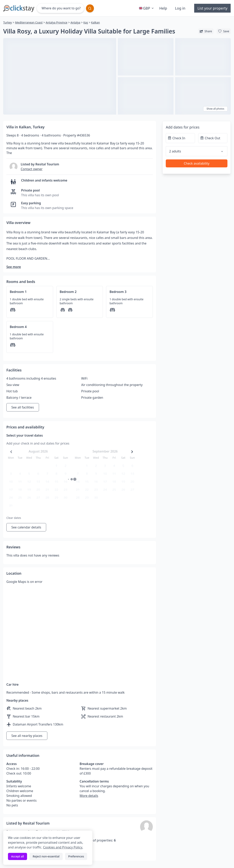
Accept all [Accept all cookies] (18, 856)
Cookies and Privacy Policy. (63, 847)
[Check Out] (213, 138)
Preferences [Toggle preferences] (76, 856)
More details (89, 796)
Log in (180, 8)
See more (14, 267)
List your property (212, 8)
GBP (147, 8)
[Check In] (180, 138)
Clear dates (14, 518)
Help (163, 8)
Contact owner (32, 169)
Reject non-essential (46, 856)
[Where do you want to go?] (60, 8)
